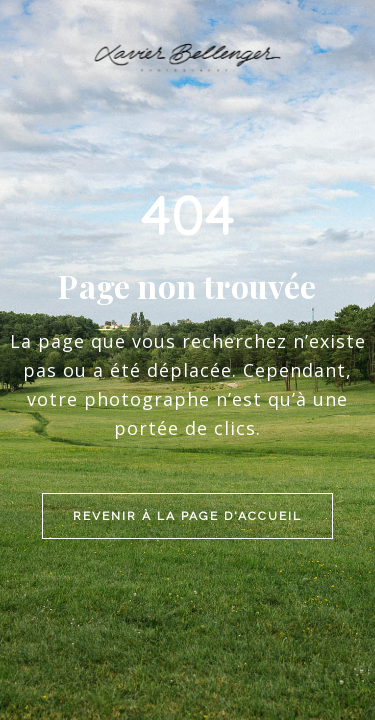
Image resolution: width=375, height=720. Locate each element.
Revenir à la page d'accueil (187, 384)
